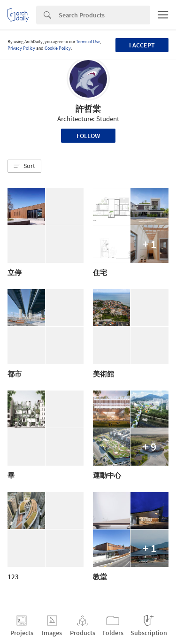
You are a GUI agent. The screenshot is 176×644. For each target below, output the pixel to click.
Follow (88, 136)
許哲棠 (88, 109)
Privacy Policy (21, 48)
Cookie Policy (58, 48)
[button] (24, 166)
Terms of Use (88, 42)
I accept (142, 45)
